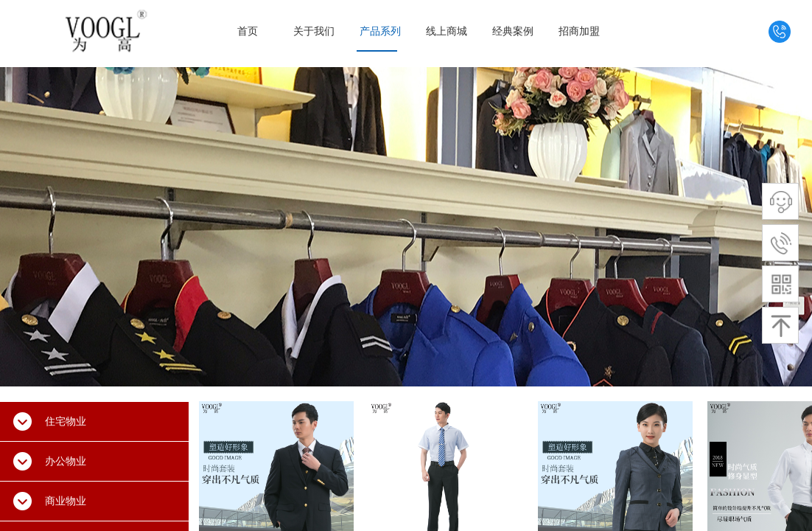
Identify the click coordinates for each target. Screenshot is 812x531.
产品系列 (380, 31)
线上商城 (447, 31)
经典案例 (513, 31)
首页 (248, 31)
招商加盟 (579, 31)
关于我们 (314, 31)
